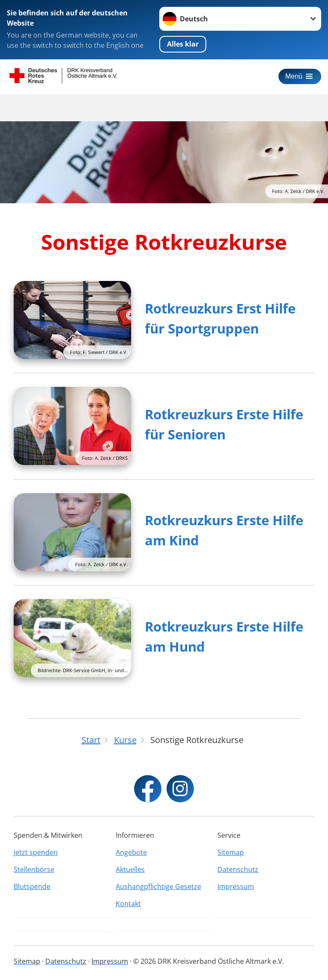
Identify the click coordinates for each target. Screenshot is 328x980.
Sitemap (231, 852)
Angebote (131, 852)
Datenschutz (238, 869)
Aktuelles (130, 869)
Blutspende (32, 886)
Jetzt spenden (36, 852)
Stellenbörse (34, 869)
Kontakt (128, 904)
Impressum (236, 886)
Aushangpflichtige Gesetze (158, 886)
